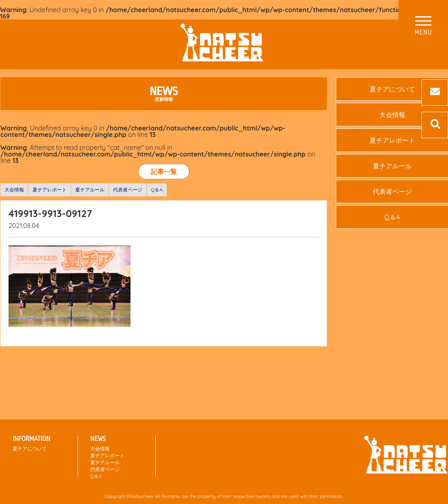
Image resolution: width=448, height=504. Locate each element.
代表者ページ (128, 190)
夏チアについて (30, 449)
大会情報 (14, 190)
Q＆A (157, 190)
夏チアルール (90, 190)
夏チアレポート (50, 190)
